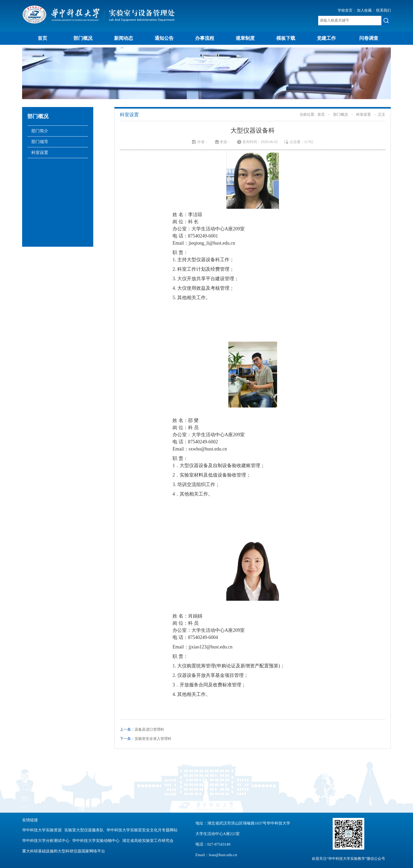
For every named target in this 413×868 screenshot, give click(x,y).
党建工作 (326, 38)
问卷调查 (369, 38)
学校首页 (346, 10)
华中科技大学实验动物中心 (96, 841)
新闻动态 (124, 38)
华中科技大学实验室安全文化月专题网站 (142, 830)
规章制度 (245, 38)
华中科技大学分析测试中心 (46, 841)
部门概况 (83, 38)
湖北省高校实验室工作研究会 (148, 841)
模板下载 (286, 38)
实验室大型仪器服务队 (84, 830)
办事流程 (205, 38)
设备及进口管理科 (149, 729)
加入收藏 (365, 10)
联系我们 (383, 10)
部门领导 (40, 142)
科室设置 (40, 152)
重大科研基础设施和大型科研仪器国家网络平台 (64, 851)
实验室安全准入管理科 (153, 739)
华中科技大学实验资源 (42, 830)
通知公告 (164, 38)
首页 (42, 38)
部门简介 (40, 131)
